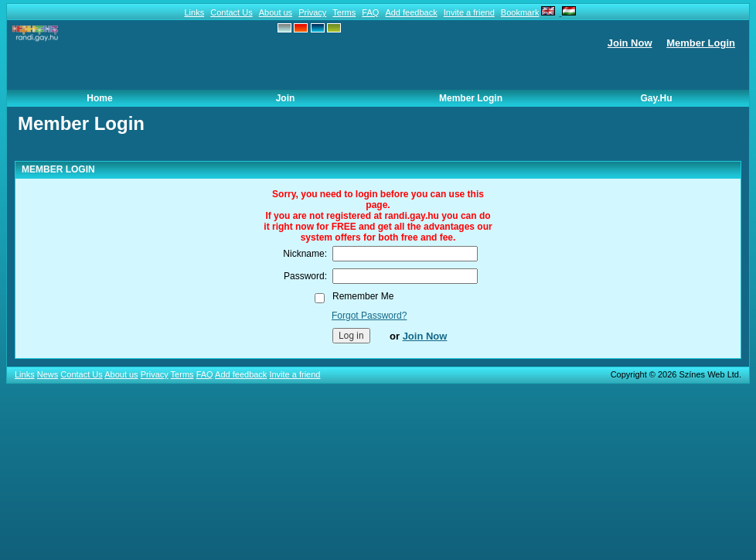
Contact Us (231, 12)
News (48, 374)
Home (99, 98)
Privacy (312, 12)
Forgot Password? (369, 316)
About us (276, 12)
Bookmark (520, 12)
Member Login (701, 43)
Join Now (630, 43)
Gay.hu (656, 98)
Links (194, 12)
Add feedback (411, 12)
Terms (344, 12)
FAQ (370, 12)
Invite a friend (469, 12)
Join (286, 98)
